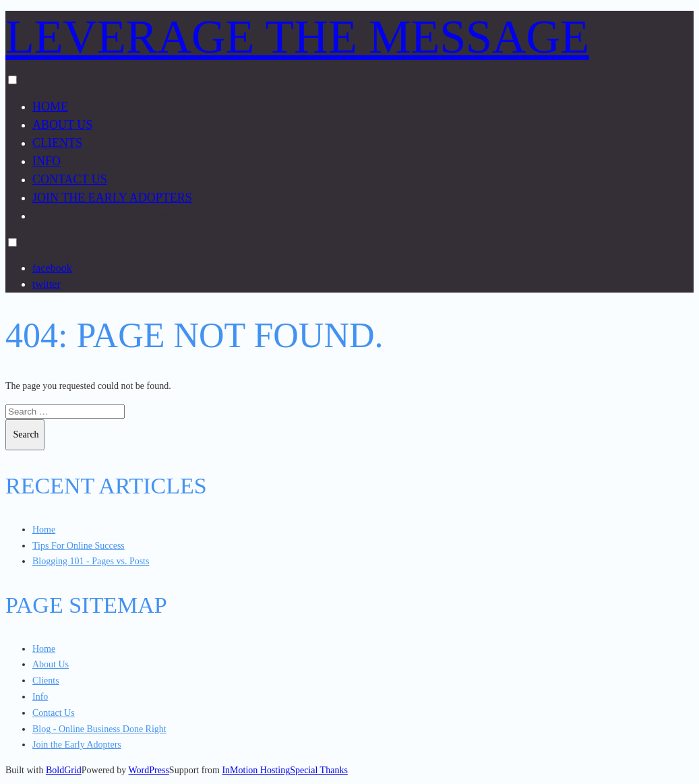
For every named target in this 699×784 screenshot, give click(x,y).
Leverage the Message (297, 37)
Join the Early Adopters (112, 198)
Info (47, 161)
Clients (57, 143)
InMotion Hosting (256, 770)
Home (50, 107)
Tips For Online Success (79, 546)
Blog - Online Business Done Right (99, 729)
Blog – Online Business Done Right (146, 216)
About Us (62, 125)
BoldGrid (64, 770)
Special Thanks (319, 770)
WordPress (149, 770)
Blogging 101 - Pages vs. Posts (91, 561)
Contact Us (70, 179)
